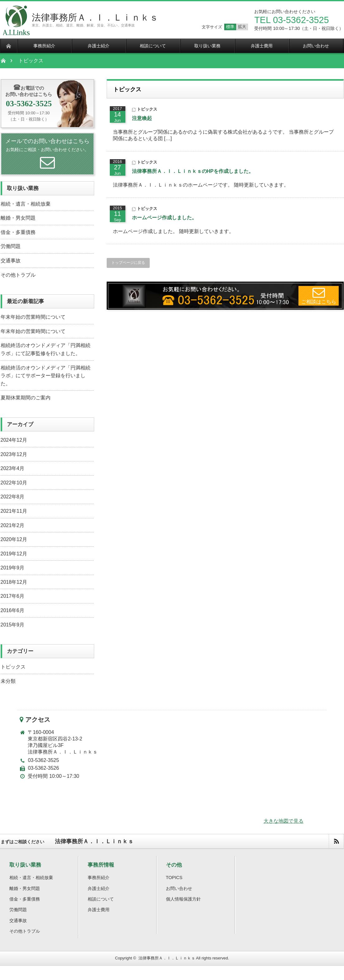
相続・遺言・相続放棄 (26, 204)
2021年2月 (13, 525)
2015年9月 (13, 625)
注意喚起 (142, 118)
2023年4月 (13, 468)
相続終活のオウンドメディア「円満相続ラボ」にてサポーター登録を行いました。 (46, 376)
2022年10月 (14, 483)
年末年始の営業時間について (33, 317)
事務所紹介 (99, 878)
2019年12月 (14, 554)
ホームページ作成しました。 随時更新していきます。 (175, 231)
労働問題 (11, 246)
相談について (101, 899)
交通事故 (11, 261)
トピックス (147, 109)
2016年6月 (13, 610)
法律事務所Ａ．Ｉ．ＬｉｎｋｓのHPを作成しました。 (193, 171)
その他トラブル (18, 275)
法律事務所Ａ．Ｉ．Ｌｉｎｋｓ (95, 17)
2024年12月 (14, 440)
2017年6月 (13, 596)
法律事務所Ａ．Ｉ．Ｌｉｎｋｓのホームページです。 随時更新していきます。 (201, 185)
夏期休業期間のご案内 (26, 398)
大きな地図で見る (283, 821)
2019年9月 (13, 568)
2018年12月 (14, 582)
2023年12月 (14, 454)
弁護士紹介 (99, 888)
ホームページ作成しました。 (164, 218)
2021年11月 (14, 511)
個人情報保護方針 (183, 899)
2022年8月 (13, 497)
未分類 (8, 681)
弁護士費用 (99, 910)
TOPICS (174, 878)
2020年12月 (14, 539)
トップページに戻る (128, 263)
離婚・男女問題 (18, 218)
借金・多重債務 (18, 232)
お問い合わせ (179, 888)
